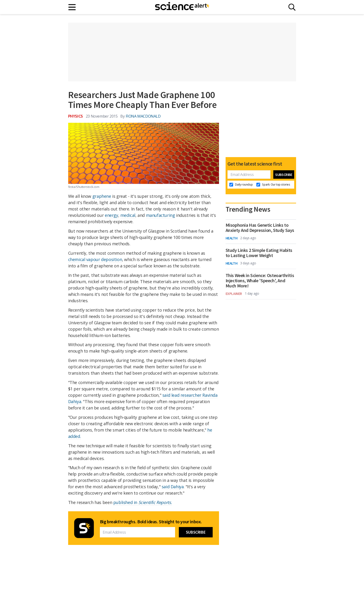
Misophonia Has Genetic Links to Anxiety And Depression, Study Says (260, 228)
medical (128, 215)
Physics (76, 116)
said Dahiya (173, 487)
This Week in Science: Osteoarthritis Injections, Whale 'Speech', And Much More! (260, 281)
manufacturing (160, 215)
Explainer (234, 294)
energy (112, 215)
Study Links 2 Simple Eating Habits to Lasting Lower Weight (259, 253)
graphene (102, 196)
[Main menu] (72, 7)
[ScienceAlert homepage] (182, 7)
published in (143, 502)
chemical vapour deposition (95, 259)
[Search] (292, 7)
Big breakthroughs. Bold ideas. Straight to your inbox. (151, 522)
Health (232, 238)
